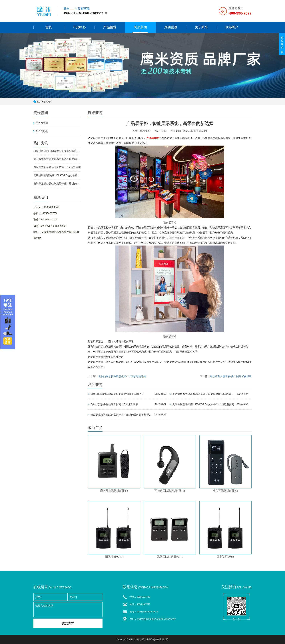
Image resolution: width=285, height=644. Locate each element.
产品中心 (79, 27)
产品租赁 (110, 27)
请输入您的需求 (68, 610)
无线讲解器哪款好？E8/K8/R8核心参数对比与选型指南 (57, 175)
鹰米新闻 (140, 27)
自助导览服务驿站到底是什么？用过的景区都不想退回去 (57, 184)
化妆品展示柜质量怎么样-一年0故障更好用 (122, 376)
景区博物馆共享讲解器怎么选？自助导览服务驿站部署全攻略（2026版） (57, 159)
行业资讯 (42, 131)
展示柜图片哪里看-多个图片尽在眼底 (231, 376)
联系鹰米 (232, 27)
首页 (49, 27)
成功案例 (171, 27)
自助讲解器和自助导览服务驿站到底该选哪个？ (57, 151)
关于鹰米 (201, 27)
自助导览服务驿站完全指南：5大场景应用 (57, 167)
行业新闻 (42, 123)
